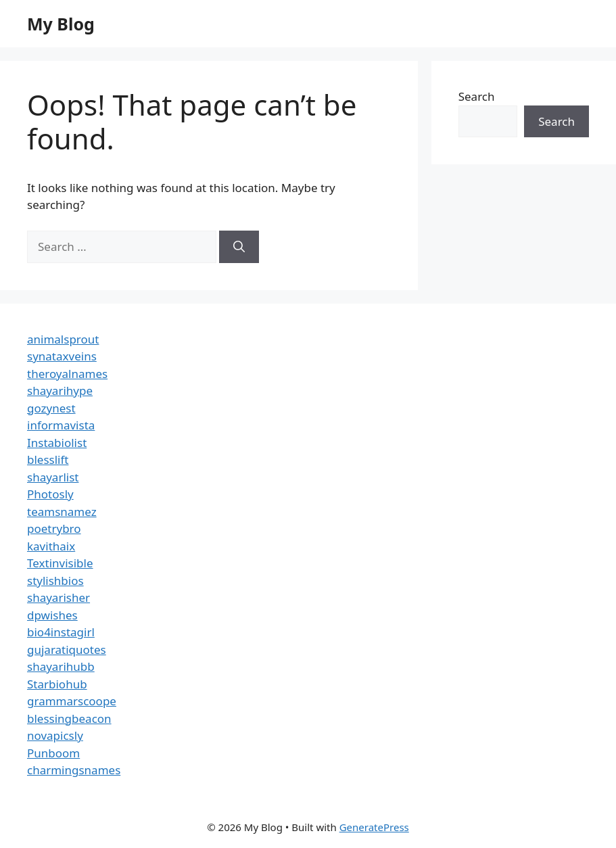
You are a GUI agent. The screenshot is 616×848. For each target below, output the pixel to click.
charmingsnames (74, 770)
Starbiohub (57, 684)
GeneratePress (374, 827)
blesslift (48, 460)
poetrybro (54, 528)
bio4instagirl (61, 632)
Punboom (53, 753)
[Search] (239, 247)
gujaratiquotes (67, 650)
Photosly (50, 494)
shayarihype (60, 391)
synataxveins (62, 356)
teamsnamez (62, 512)
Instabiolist (57, 443)
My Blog (61, 24)
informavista (61, 425)
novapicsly (55, 735)
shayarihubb (61, 666)
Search (477, 96)
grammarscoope (72, 701)
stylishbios (55, 581)
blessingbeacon (69, 719)
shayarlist (53, 477)
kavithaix (51, 546)
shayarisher (58, 597)
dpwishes (52, 615)
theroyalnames (67, 374)
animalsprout (63, 339)
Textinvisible (60, 563)
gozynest (51, 408)
